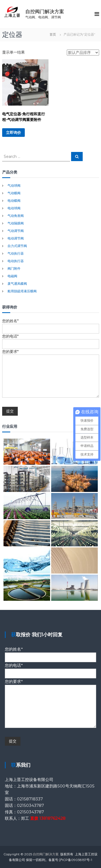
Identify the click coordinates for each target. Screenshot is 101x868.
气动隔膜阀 (16, 223)
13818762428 (52, 818)
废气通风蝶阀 (17, 284)
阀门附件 (14, 268)
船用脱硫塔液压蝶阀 (22, 291)
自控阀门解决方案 (45, 12)
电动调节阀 (16, 238)
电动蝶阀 (14, 201)
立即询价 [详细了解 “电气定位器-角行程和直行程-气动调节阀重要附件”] (13, 133)
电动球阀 (14, 208)
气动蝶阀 (14, 193)
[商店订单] (83, 53)
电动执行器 (16, 261)
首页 (53, 34)
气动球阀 (14, 185)
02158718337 (30, 799)
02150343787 (30, 805)
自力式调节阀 (17, 246)
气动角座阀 (16, 216)
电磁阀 (12, 276)
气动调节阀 (16, 231)
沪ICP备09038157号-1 (76, 860)
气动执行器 (16, 253)
